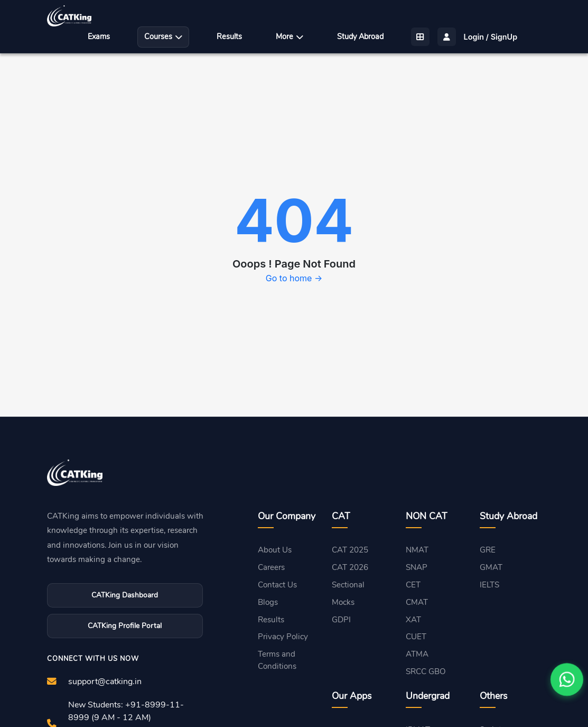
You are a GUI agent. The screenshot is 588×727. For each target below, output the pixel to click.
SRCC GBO (426, 671)
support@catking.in (105, 682)
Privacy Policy (283, 637)
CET (413, 585)
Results (229, 36)
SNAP (417, 567)
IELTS (489, 585)
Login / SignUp (491, 37)
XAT (413, 620)
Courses (163, 36)
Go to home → (294, 278)
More (290, 36)
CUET (416, 637)
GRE (488, 550)
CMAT (417, 602)
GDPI (341, 620)
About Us (275, 550)
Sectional (348, 585)
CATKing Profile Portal (125, 626)
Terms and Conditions (277, 660)
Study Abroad (360, 36)
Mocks (343, 602)
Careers (271, 567)
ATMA (417, 654)
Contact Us (277, 585)
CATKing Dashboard (125, 595)
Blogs (268, 602)
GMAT (491, 567)
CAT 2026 (350, 567)
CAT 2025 (350, 550)
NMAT (417, 550)
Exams (99, 36)
